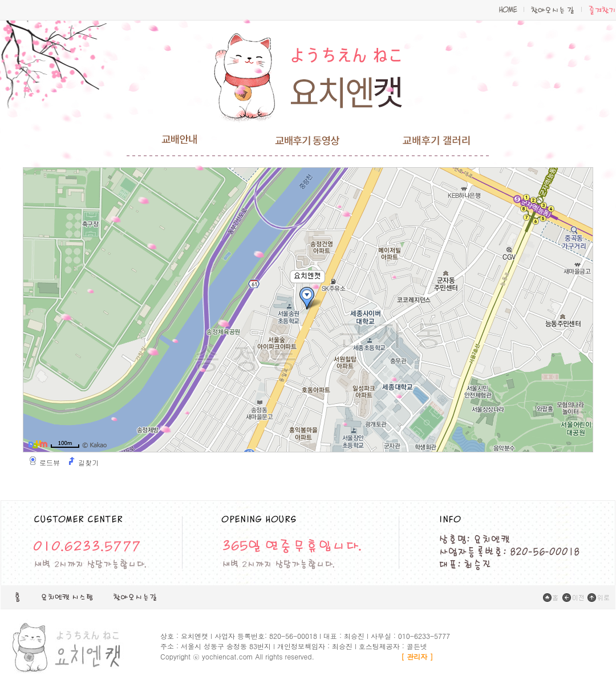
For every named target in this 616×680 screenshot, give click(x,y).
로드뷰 (50, 463)
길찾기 (88, 463)
